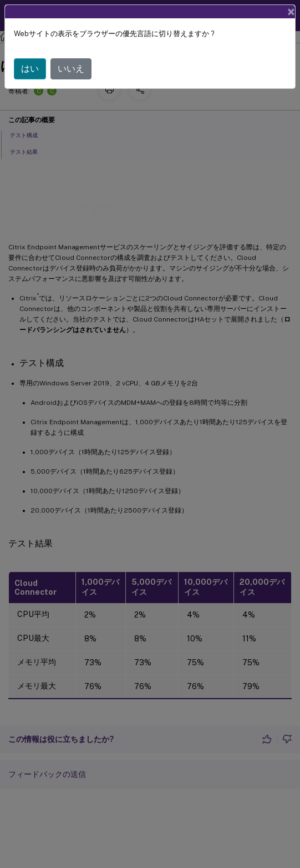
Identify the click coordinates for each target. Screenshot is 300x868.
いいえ (71, 69)
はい (30, 69)
